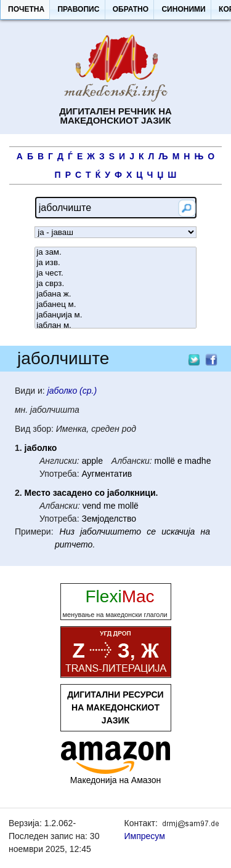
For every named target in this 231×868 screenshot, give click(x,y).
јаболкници (132, 493)
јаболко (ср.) (72, 391)
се (151, 532)
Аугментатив (107, 474)
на (206, 532)
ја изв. (115, 263)
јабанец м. (115, 305)
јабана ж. (115, 294)
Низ (67, 532)
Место (38, 493)
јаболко (41, 448)
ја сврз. (115, 284)
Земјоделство (109, 519)
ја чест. (115, 273)
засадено (73, 493)
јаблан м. (115, 326)
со (100, 493)
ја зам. (115, 253)
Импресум (145, 836)
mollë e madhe (183, 461)
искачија (178, 532)
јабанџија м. (115, 315)
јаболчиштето (111, 532)
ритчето (74, 544)
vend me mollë (111, 506)
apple (92, 461)
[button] (26, 10)
